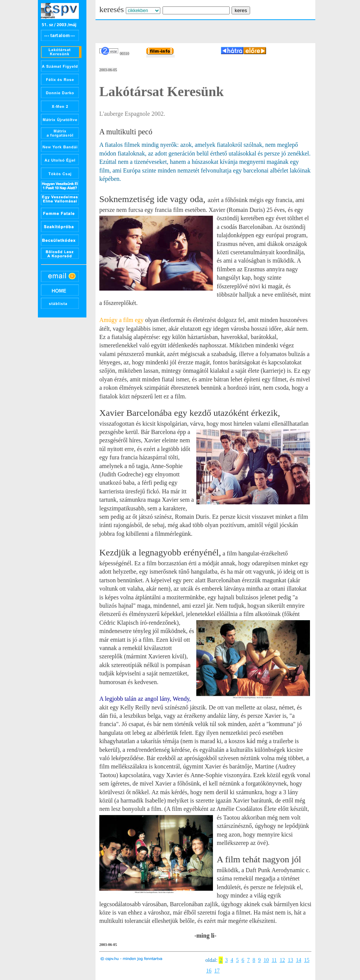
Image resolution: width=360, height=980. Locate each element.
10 (266, 960)
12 (282, 960)
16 (209, 971)
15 (307, 960)
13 (290, 960)
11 (274, 960)
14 (299, 960)
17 (217, 971)
